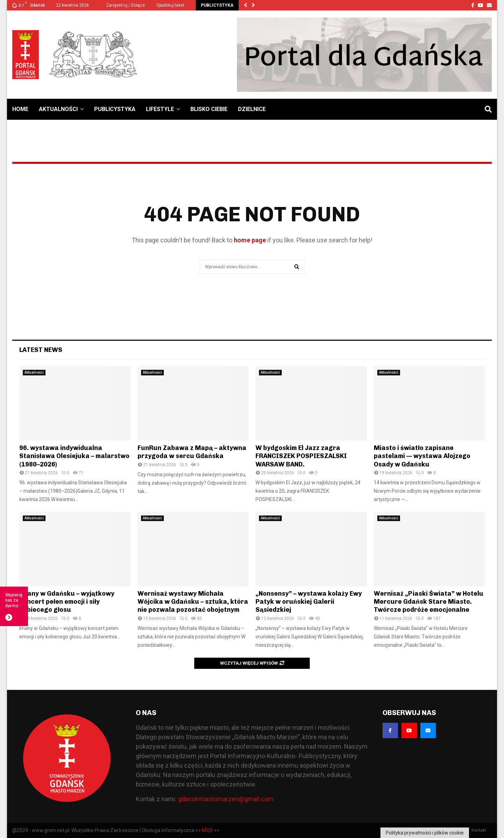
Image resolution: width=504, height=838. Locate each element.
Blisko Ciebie (209, 109)
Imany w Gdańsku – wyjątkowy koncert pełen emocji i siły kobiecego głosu (67, 602)
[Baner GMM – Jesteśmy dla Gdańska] (364, 55)
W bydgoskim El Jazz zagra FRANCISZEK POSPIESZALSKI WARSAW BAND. (301, 456)
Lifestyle (160, 109)
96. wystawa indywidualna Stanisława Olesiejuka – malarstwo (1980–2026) (74, 456)
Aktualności (58, 109)
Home (20, 109)
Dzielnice (252, 109)
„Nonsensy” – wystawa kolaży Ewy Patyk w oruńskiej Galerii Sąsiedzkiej (309, 602)
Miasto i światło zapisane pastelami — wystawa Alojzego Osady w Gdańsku (422, 456)
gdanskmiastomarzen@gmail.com (226, 799)
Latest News (41, 350)
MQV (207, 830)
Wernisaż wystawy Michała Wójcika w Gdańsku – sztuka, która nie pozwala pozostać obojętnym (193, 602)
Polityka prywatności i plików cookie (425, 833)
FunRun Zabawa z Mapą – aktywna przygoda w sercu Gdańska (192, 452)
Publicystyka (115, 109)
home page (250, 240)
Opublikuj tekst (170, 5)
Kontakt (479, 830)
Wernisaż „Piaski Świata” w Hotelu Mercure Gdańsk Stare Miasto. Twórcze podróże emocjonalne (429, 602)
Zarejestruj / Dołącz (122, 5)
